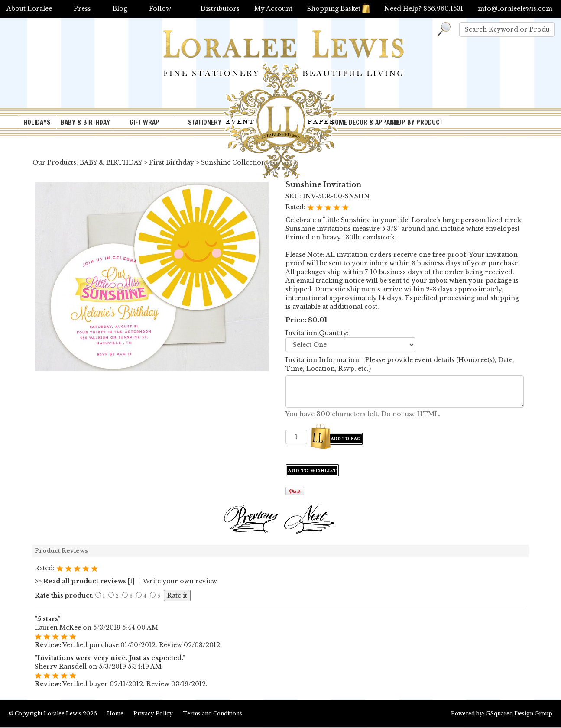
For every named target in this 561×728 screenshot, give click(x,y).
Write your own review (180, 581)
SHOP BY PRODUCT (417, 122)
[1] (85, 581)
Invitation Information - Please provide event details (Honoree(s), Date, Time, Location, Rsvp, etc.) (400, 364)
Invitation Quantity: (317, 333)
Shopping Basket (338, 9)
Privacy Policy (153, 713)
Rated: (296, 207)
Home (115, 713)
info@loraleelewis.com (515, 9)
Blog (120, 9)
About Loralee (29, 9)
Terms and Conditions (212, 713)
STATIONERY (205, 122)
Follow (160, 9)
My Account (273, 9)
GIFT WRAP (144, 122)
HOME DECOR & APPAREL (357, 122)
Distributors (220, 9)
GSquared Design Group (519, 713)
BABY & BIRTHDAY (85, 122)
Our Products (54, 162)
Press (82, 9)
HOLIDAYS (37, 122)
